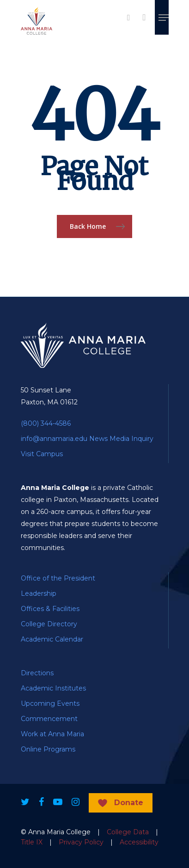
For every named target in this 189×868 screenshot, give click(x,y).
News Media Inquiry (121, 439)
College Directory (49, 624)
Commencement (49, 719)
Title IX (32, 842)
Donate (129, 803)
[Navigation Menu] (164, 18)
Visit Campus (42, 454)
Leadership (39, 593)
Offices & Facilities (50, 609)
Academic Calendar (52, 639)
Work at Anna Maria (52, 734)
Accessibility (139, 842)
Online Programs (48, 749)
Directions (37, 673)
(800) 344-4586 (46, 423)
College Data (128, 832)
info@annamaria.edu (54, 439)
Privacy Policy (81, 842)
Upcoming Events (50, 703)
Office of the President (58, 578)
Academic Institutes (53, 688)
